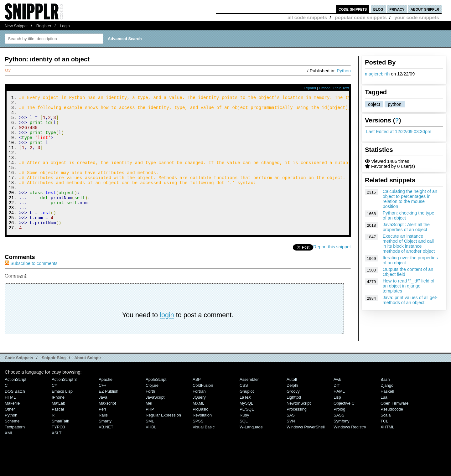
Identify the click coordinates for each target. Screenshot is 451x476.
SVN (291, 446)
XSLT (57, 458)
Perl (102, 435)
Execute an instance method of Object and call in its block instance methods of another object (409, 244)
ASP (197, 405)
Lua (384, 423)
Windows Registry (350, 452)
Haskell (387, 417)
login (167, 340)
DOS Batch (15, 417)
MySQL (246, 429)
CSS (244, 411)
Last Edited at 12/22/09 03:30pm (399, 132)
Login (65, 26)
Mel (149, 429)
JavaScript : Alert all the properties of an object (406, 227)
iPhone (58, 423)
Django (387, 411)
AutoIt (292, 405)
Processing (297, 435)
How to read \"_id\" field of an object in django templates (409, 286)
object (374, 104)
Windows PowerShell (306, 452)
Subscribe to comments (31, 289)
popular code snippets (361, 17)
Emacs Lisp (62, 417)
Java (103, 423)
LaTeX (245, 423)
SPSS (198, 446)
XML (9, 458)
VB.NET (106, 452)
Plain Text (341, 88)
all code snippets (307, 17)
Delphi (292, 411)
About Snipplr (88, 383)
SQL (244, 446)
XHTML (387, 452)
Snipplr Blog (54, 383)
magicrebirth (377, 74)
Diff (337, 411)
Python (344, 71)
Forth (150, 417)
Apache (106, 405)
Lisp (337, 423)
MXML (198, 429)
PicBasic (200, 435)
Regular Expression (163, 440)
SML (150, 446)
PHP (150, 435)
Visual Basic (204, 452)
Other (10, 435)
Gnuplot (247, 417)
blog (378, 9)
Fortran (199, 417)
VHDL (151, 452)
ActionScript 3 (64, 405)
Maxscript (107, 429)
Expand (310, 88)
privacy (397, 9)
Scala (386, 440)
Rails (103, 440)
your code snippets (417, 17)
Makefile (12, 429)
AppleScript (156, 405)
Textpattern (15, 452)
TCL (384, 446)
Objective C (344, 429)
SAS (291, 440)
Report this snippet (332, 272)
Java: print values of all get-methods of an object (410, 300)
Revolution (202, 440)
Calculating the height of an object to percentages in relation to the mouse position (410, 199)
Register (44, 26)
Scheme (12, 446)
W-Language (251, 452)
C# (54, 411)
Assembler (249, 405)
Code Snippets (19, 383)
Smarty (105, 446)
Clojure (152, 411)
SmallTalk (60, 446)
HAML (339, 417)
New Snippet (16, 26)
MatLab (58, 429)
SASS (339, 440)
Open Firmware (394, 429)
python (394, 104)
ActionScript (16, 405)
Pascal (58, 435)
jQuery (199, 423)
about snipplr (425, 9)
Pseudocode (392, 435)
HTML (10, 423)
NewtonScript (299, 429)
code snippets (353, 9)
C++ (102, 411)
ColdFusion (203, 411)
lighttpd (294, 423)
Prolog (339, 435)
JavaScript (155, 423)
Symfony (341, 446)
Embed (325, 88)
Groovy (293, 417)
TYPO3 (58, 452)
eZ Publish (109, 417)
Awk (337, 405)
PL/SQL (247, 435)
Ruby (244, 440)
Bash (385, 405)
